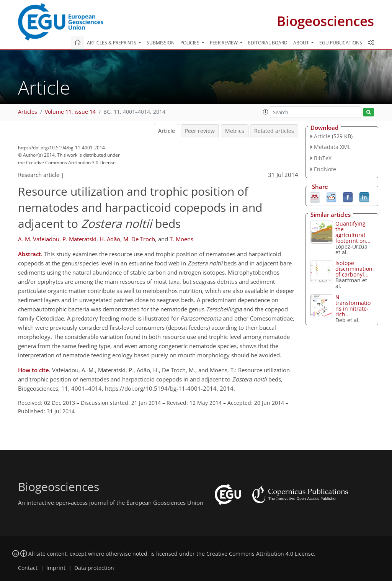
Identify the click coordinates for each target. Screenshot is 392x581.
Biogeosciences (325, 21)
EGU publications (341, 43)
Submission (161, 43)
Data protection (94, 568)
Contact (28, 568)
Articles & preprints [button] (112, 43)
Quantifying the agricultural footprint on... (353, 232)
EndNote (325, 169)
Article (167, 131)
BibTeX (323, 158)
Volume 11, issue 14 (70, 112)
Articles (28, 112)
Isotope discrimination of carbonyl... (354, 269)
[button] (266, 112)
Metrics (235, 131)
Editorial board (268, 43)
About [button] (302, 43)
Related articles (274, 131)
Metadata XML (332, 147)
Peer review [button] (224, 43)
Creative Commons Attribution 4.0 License (260, 554)
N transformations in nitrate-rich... (353, 306)
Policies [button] (190, 43)
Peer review (200, 131)
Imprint (56, 568)
